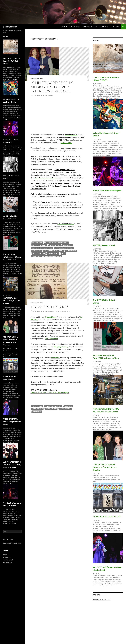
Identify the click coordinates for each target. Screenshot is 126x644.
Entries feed (7, 557)
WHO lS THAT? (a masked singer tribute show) (12, 422)
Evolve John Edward (39, 245)
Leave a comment (64, 311)
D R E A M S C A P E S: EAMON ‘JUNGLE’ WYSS (12, 61)
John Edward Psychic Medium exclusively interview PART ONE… (52, 87)
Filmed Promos (105, 27)
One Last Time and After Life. (53, 251)
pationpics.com (10, 27)
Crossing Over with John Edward (57, 243)
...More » (14, 79)
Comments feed (8, 560)
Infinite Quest (54, 186)
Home (64, 27)
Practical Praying (56, 183)
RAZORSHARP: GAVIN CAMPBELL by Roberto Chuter (12, 257)
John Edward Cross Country (42, 248)
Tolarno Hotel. (66, 143)
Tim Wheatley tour (49, 307)
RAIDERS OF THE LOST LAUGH (107, 517)
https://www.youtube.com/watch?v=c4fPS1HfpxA (50, 393)
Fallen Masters (42, 183)
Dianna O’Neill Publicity (54, 406)
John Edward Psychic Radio (64, 248)
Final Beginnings (41, 186)
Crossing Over (37, 243)
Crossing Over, (66, 186)
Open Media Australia (90, 27)
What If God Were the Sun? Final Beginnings (47, 256)
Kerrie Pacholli (49, 95)
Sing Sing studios (66, 409)
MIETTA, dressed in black (104, 245)
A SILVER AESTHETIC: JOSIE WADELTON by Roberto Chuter (12, 465)
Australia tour (55, 156)
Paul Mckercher (51, 409)
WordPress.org (8, 563)
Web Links (116, 27)
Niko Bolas (68, 406)
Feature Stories (75, 27)
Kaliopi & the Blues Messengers (107, 190)
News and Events (37, 79)
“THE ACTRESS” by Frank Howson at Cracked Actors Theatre (105, 467)
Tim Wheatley (37, 412)
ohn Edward (37, 251)
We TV (52, 175)
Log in (5, 555)
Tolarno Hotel (53, 253)
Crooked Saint (37, 406)
